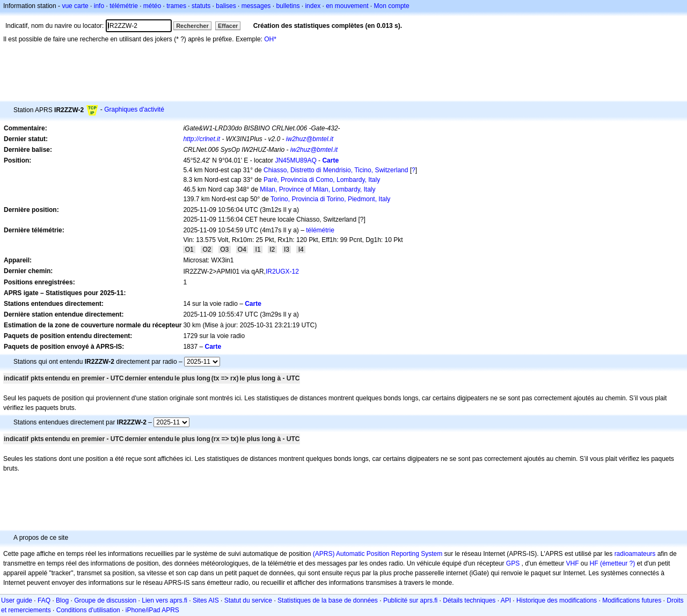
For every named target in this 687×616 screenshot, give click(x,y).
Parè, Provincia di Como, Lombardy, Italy (322, 180)
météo (152, 6)
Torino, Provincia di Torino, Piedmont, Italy (330, 199)
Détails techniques (469, 600)
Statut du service (248, 600)
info (99, 6)
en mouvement (347, 6)
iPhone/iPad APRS (152, 610)
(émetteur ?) (617, 563)
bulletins (288, 6)
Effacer (228, 26)
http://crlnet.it (202, 139)
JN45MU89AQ (295, 160)
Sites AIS (206, 600)
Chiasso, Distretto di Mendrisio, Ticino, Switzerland (336, 170)
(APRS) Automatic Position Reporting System (378, 554)
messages (256, 6)
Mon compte (392, 6)
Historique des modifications (557, 600)
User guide (17, 600)
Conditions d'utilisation (88, 610)
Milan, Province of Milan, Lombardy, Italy (317, 189)
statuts (201, 6)
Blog (62, 600)
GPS (513, 563)
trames (176, 6)
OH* (270, 39)
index (313, 6)
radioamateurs (635, 554)
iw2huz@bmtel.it (310, 139)
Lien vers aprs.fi (165, 600)
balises (226, 6)
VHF (573, 563)
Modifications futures (632, 600)
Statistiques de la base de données (328, 600)
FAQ (44, 600)
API (506, 600)
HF (594, 563)
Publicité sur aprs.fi (410, 600)
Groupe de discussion (105, 600)
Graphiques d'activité (134, 109)
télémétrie (124, 6)
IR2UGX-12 (282, 272)
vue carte (75, 6)
